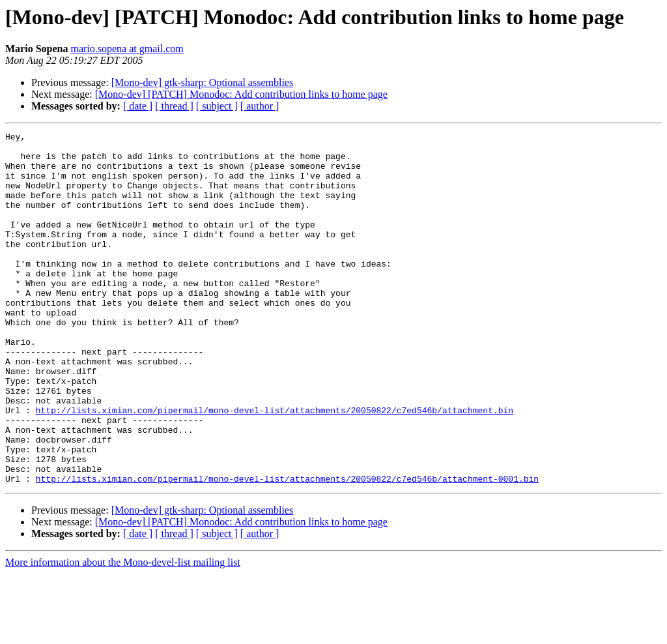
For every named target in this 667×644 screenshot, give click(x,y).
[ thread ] (174, 106)
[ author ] (260, 106)
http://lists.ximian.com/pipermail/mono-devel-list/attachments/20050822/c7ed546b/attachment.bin (275, 467)
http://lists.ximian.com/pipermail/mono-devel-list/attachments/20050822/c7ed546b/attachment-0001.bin (287, 549)
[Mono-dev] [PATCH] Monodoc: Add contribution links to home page (241, 94)
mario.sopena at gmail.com (127, 49)
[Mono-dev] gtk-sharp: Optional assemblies (203, 82)
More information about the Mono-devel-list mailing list (123, 633)
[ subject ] (217, 106)
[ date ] (138, 106)
